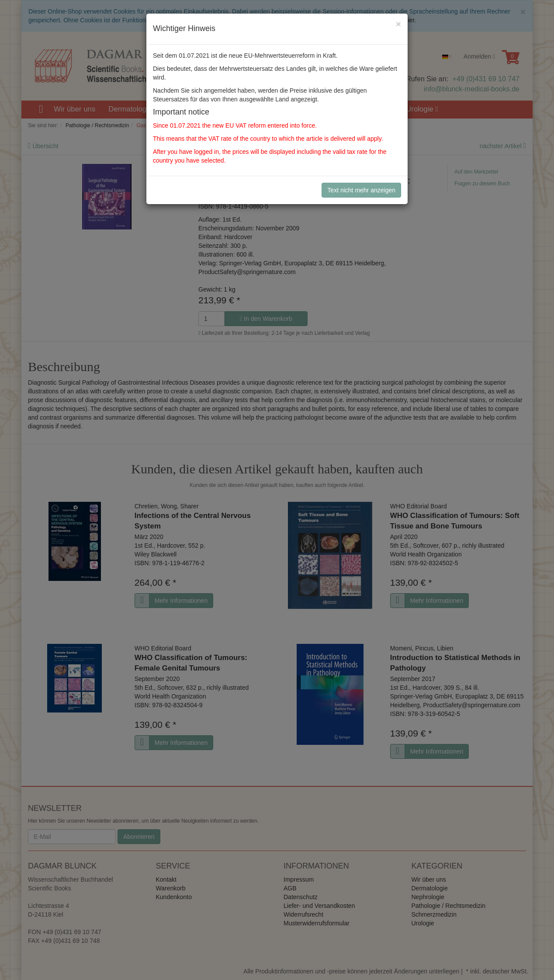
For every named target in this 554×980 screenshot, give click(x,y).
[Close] (398, 24)
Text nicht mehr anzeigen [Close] (361, 190)
